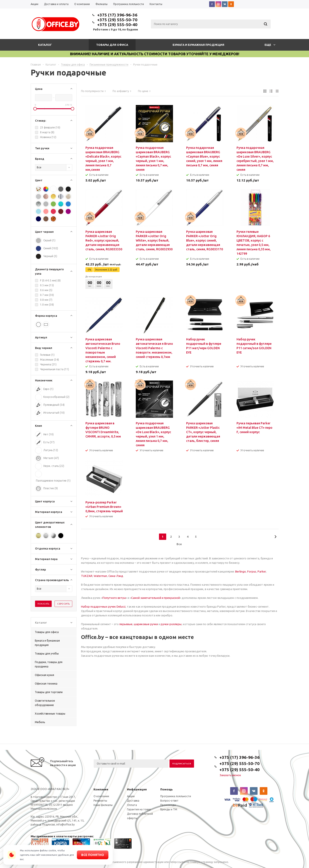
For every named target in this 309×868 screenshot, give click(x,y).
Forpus (252, 571)
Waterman (100, 576)
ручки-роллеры (171, 624)
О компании (101, 796)
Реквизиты (100, 801)
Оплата (132, 805)
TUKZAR (87, 576)
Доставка (133, 801)
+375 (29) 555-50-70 (117, 20)
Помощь (167, 789)
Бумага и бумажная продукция (198, 45)
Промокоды (168, 805)
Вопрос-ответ (169, 801)
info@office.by (65, 824)
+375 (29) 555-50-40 (117, 25)
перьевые (126, 624)
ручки (154, 624)
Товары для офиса (112, 45)
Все (179, 544)
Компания (101, 789)
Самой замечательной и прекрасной (155, 598)
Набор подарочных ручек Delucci (103, 607)
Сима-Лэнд (116, 576)
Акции (131, 796)
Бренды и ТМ (169, 809)
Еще (270, 45)
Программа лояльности (176, 796)
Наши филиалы (103, 805)
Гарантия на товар (139, 809)
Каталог (45, 45)
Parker (262, 571)
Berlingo (241, 571)
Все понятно (93, 855)
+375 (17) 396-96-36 (117, 15)
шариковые (142, 624)
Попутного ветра (114, 598)
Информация (137, 789)
